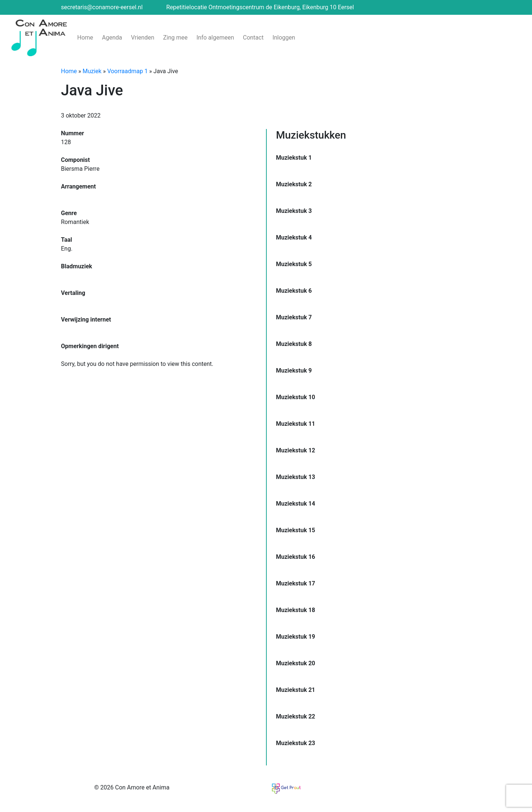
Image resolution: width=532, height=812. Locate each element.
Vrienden (143, 38)
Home (85, 38)
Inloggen (284, 38)
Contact (253, 38)
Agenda (112, 38)
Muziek (92, 71)
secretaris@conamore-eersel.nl (102, 7)
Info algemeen (215, 38)
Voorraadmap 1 (127, 71)
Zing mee (175, 38)
